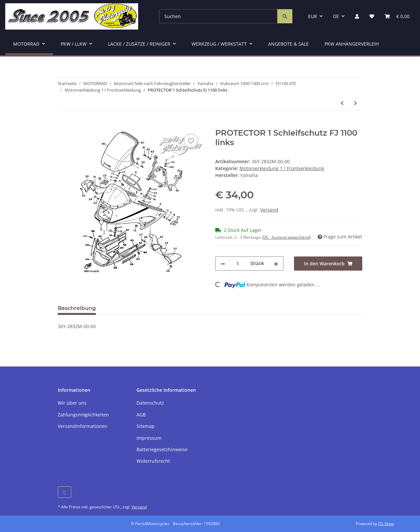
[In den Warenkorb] (63, 125)
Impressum (149, 438)
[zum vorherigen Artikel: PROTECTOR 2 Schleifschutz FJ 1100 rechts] (342, 103)
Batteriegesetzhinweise (162, 449)
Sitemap (146, 426)
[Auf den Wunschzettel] (191, 141)
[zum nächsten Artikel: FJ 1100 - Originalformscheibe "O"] (356, 103)
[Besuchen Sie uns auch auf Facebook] (64, 492)
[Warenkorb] (397, 16)
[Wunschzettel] (372, 16)
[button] (357, 16)
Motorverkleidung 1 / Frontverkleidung (282, 168)
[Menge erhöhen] (276, 264)
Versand (269, 210)
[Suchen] (218, 16)
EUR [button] (313, 16)
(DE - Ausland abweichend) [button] (286, 237)
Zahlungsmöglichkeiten (83, 415)
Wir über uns (72, 403)
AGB (141, 415)
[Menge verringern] (223, 264)
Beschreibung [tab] (77, 308)
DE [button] (336, 16)
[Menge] (238, 264)
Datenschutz (150, 403)
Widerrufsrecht (153, 461)
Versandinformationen (83, 426)
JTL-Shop (386, 524)
